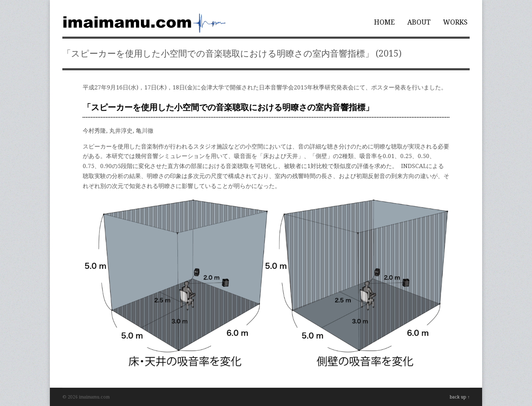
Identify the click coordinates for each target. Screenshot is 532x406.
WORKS (455, 22)
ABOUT (419, 22)
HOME (384, 22)
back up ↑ (460, 397)
